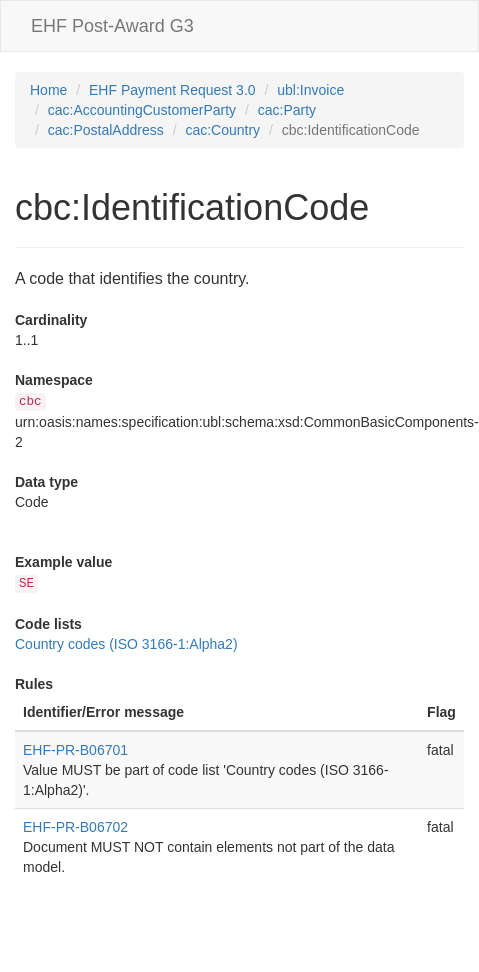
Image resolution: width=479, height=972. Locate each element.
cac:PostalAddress (106, 130)
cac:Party (287, 110)
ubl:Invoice (310, 90)
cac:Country (222, 130)
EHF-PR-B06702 (75, 827)
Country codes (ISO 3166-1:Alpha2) (126, 644)
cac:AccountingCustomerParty (142, 110)
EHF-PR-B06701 (75, 750)
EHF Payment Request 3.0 (172, 90)
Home (48, 90)
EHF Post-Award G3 (112, 26)
